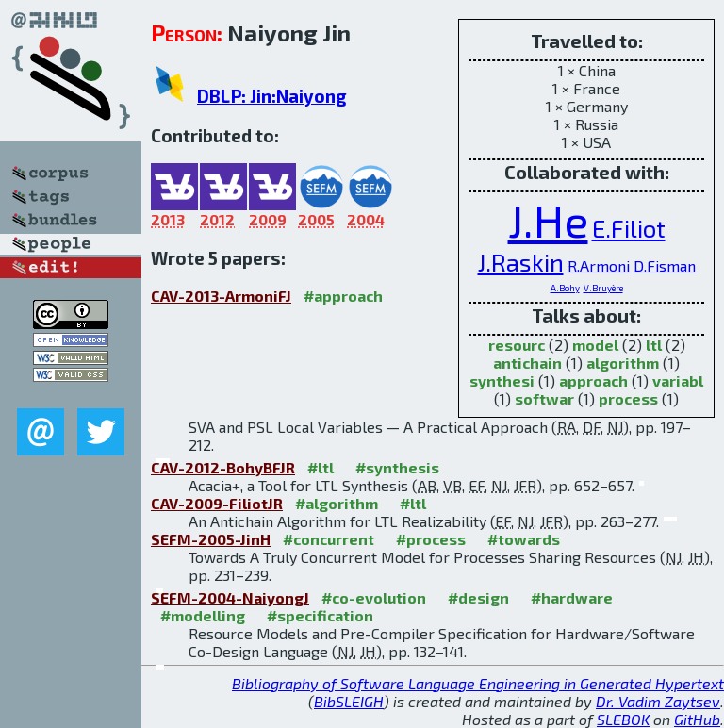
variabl (678, 381)
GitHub (697, 719)
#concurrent (329, 539)
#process (431, 539)
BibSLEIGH (349, 701)
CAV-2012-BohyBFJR (223, 467)
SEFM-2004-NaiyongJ (230, 597)
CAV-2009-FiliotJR (217, 503)
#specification (320, 615)
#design (478, 597)
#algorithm (337, 503)
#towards (524, 539)
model (595, 345)
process (628, 398)
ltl (654, 345)
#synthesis (397, 467)
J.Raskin (521, 262)
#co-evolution (374, 597)
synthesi (502, 381)
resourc (517, 345)
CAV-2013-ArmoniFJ (221, 296)
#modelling (203, 615)
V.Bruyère (603, 288)
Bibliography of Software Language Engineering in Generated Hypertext (478, 683)
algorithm (623, 363)
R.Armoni (599, 265)
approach (593, 381)
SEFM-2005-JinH (211, 539)
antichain (527, 363)
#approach (343, 296)
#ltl (321, 467)
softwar (544, 398)
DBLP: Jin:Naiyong (272, 96)
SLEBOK (623, 719)
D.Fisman (665, 265)
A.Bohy (565, 288)
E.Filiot (629, 228)
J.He (548, 220)
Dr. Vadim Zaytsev (658, 701)
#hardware (572, 597)
